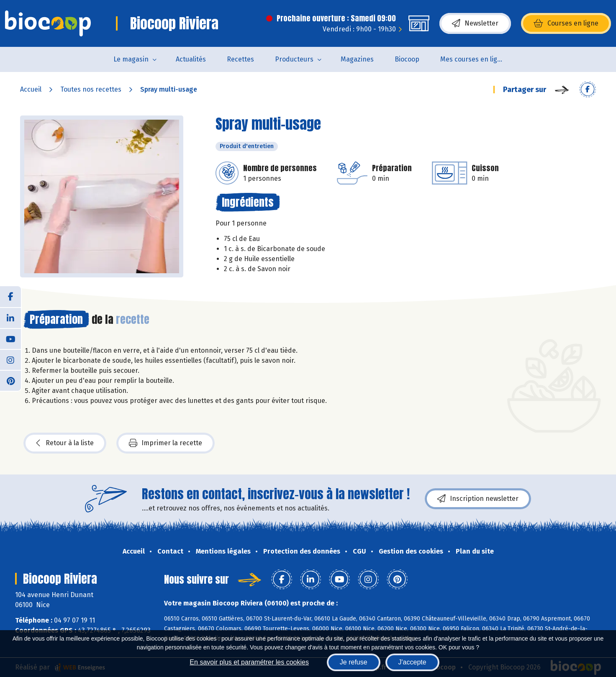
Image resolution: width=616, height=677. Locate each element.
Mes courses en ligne (473, 59)
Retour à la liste (65, 443)
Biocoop (407, 59)
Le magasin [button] (131, 59)
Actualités (191, 59)
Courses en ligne (566, 23)
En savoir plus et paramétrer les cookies (249, 662)
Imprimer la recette (166, 443)
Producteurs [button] (294, 59)
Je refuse (354, 662)
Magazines (357, 59)
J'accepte (412, 662)
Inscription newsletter (478, 499)
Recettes (240, 59)
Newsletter (475, 23)
